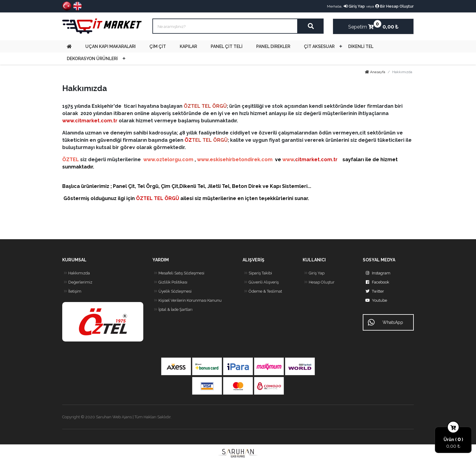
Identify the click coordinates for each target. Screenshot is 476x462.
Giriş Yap (354, 6)
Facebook (376, 282)
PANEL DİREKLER (273, 46)
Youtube (375, 301)
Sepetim (361, 25)
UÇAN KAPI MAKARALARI (110, 46)
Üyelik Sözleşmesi (172, 291)
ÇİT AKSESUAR (319, 46)
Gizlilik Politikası (170, 282)
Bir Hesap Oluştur (394, 6)
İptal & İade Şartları (172, 310)
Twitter (373, 291)
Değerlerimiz (77, 282)
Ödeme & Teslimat (262, 291)
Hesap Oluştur (319, 282)
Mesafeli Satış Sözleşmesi (178, 273)
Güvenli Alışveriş (261, 282)
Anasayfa (375, 72)
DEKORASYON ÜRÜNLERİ (92, 59)
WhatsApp (386, 322)
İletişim (72, 291)
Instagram (377, 273)
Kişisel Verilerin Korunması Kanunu (187, 301)
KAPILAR (188, 46)
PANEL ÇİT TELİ (227, 46)
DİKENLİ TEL (361, 46)
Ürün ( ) (453, 439)
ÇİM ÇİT (158, 46)
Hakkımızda (76, 273)
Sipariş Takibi (257, 273)
